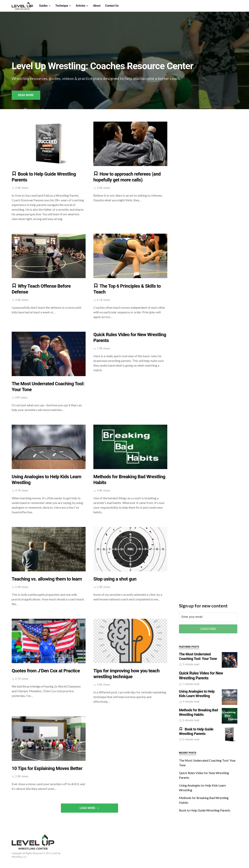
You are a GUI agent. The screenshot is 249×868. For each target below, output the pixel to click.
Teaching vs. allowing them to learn (47, 579)
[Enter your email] (208, 617)
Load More (88, 808)
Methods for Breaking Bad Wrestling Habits (198, 712)
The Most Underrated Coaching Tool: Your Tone (198, 656)
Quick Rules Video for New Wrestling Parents (201, 676)
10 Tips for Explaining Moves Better (47, 768)
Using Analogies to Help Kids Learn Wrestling (197, 694)
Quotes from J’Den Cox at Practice (46, 671)
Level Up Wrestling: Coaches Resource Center (103, 66)
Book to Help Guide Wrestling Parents (196, 731)
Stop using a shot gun (115, 579)
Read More (26, 95)
